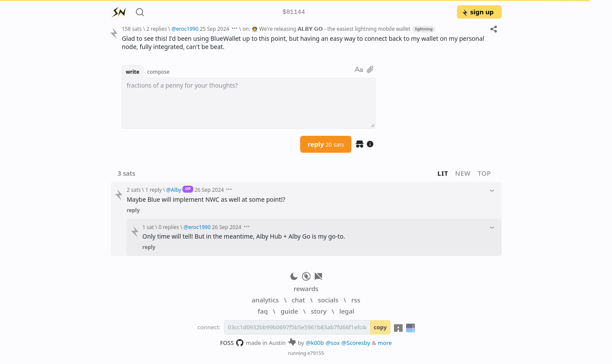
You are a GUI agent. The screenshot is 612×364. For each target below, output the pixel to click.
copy (380, 327)
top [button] (485, 173)
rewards (306, 289)
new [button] (463, 173)
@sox (333, 343)
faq (263, 311)
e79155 (316, 353)
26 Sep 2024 (209, 190)
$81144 (294, 12)
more (385, 343)
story (319, 311)
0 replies (169, 227)
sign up (478, 12)
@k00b (315, 343)
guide (289, 311)
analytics (265, 300)
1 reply (154, 190)
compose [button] (159, 72)
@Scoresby (356, 343)
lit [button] (443, 173)
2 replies (157, 29)
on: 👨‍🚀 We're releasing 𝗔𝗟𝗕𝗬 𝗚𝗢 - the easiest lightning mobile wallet (326, 29)
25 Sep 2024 (215, 29)
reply (326, 144)
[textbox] (249, 103)
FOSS (232, 343)
